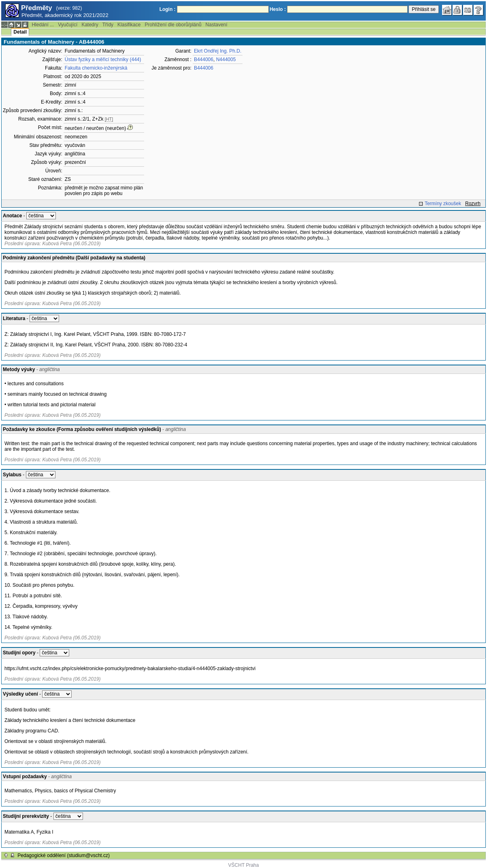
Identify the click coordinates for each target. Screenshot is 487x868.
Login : (168, 9)
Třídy (108, 25)
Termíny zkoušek (443, 204)
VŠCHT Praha (244, 865)
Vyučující (68, 25)
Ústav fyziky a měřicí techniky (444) (103, 59)
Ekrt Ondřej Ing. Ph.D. (218, 51)
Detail (20, 32)
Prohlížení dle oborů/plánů (173, 25)
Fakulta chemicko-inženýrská (96, 68)
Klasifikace (129, 25)
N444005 (226, 59)
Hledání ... (43, 25)
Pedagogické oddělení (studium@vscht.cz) (64, 855)
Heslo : (278, 9)
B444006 (204, 59)
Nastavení (217, 25)
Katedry (90, 25)
